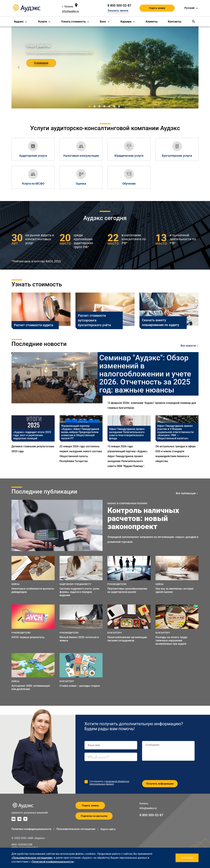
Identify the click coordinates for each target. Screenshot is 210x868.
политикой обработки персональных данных (109, 783)
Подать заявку (157, 8)
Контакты (175, 21)
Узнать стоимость (73, 21)
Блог (103, 21)
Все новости (188, 346)
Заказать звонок (118, 11)
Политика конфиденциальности (31, 829)
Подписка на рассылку (94, 816)
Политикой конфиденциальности (53, 862)
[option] (33, 442)
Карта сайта (108, 829)
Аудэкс (19, 21)
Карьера (126, 21)
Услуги (42, 21)
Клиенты (152, 21)
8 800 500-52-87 (119, 5)
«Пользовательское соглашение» (32, 858)
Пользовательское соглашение (76, 829)
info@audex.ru (70, 11)
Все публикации (186, 493)
